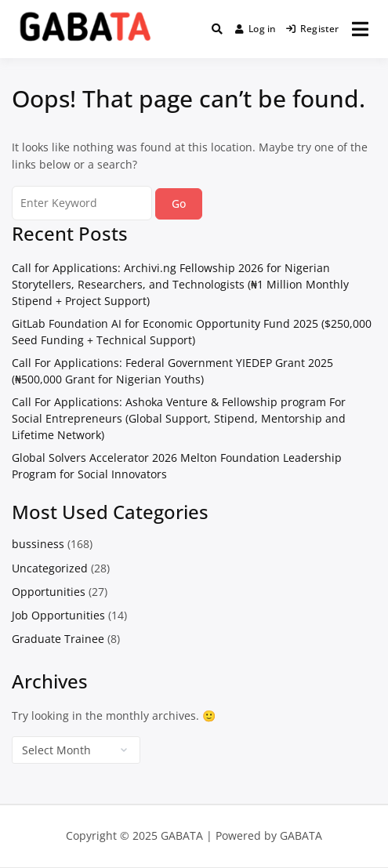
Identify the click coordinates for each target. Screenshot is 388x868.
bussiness (38, 544)
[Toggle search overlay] (217, 29)
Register (313, 29)
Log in (256, 29)
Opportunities (49, 592)
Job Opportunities (58, 615)
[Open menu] (360, 29)
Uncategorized (50, 568)
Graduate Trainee (58, 639)
